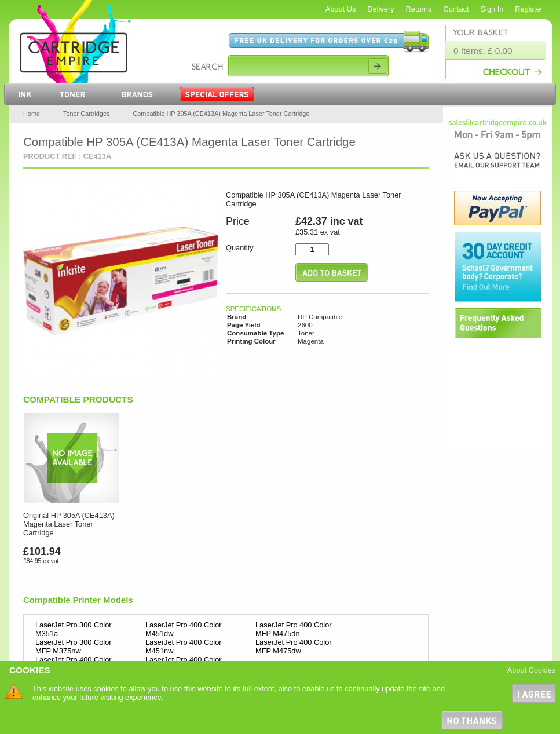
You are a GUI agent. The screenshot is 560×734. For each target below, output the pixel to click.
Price (238, 221)
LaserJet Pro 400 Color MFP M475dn (294, 629)
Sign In (492, 9)
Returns (419, 9)
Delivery (380, 9)
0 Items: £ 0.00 (483, 51)
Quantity (240, 248)
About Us (341, 9)
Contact (456, 9)
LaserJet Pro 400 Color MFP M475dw (294, 647)
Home (32, 114)
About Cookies (531, 670)
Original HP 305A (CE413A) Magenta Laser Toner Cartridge (69, 524)
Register (529, 9)
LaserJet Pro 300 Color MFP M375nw (74, 647)
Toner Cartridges (86, 114)
